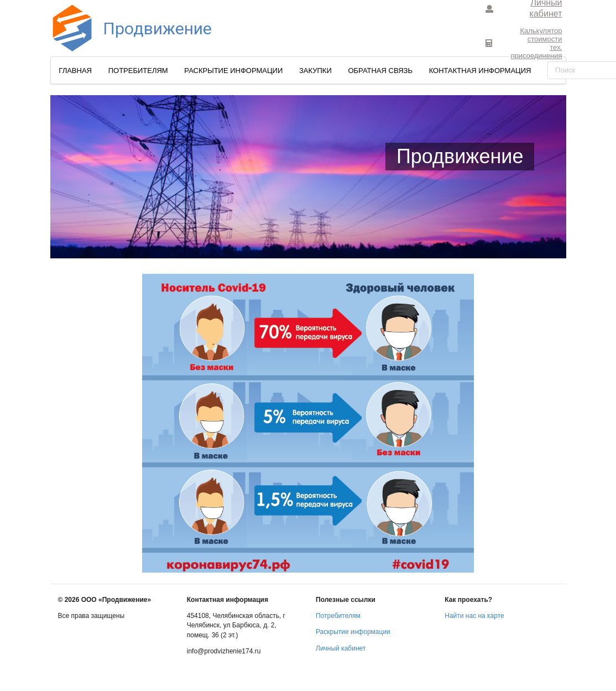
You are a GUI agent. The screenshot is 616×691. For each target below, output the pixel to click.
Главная (75, 71)
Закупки (315, 71)
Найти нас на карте (474, 616)
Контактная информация (480, 71)
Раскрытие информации (233, 71)
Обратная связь (380, 71)
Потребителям (138, 71)
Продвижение (126, 28)
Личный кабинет (341, 648)
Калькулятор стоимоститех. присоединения (524, 43)
